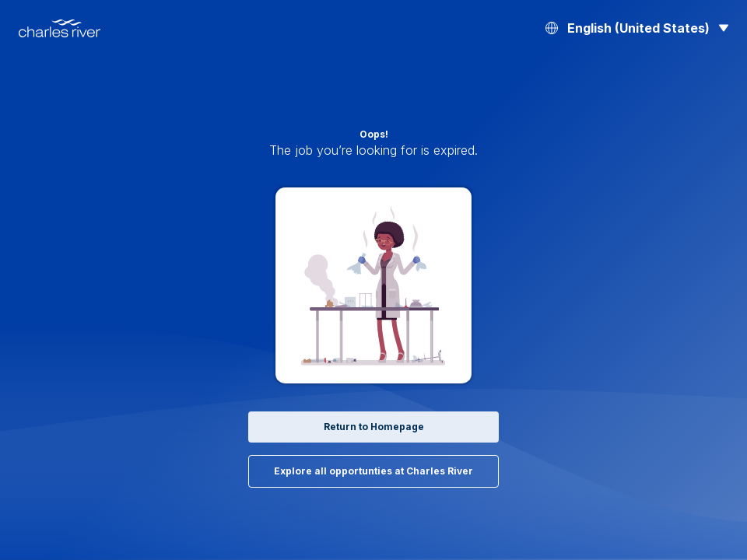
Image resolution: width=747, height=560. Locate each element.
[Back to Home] (60, 28)
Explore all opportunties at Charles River (373, 471)
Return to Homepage (373, 427)
